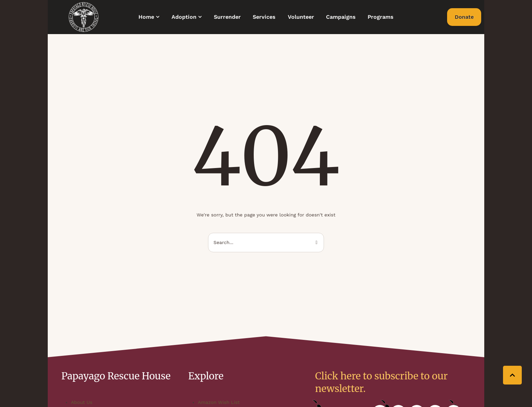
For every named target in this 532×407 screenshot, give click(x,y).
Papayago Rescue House (116, 376)
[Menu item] (149, 17)
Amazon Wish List (219, 402)
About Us (82, 402)
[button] (158, 17)
